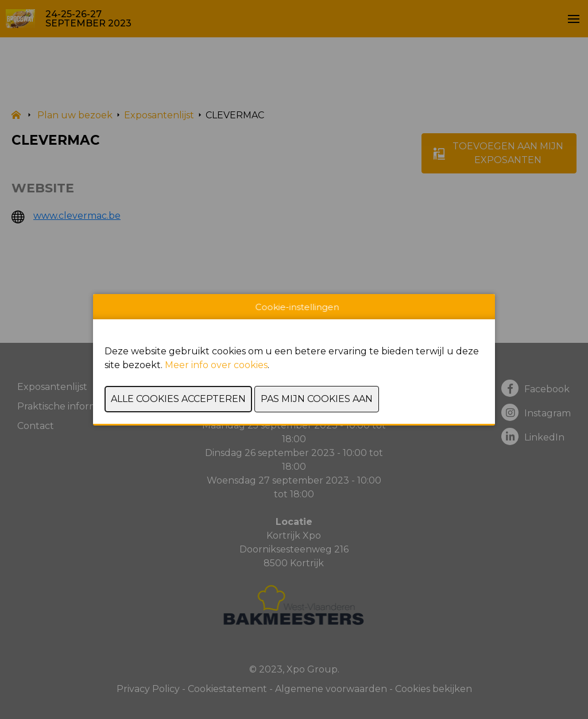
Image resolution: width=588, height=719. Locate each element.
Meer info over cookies (216, 365)
